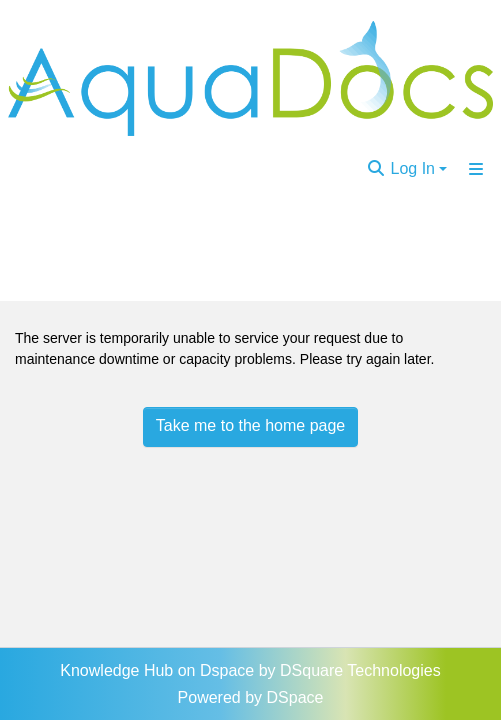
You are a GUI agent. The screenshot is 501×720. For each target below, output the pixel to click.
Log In (413, 168)
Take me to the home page (250, 425)
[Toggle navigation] (476, 169)
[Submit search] (376, 169)
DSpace (295, 697)
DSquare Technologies (360, 670)
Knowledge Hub (118, 670)
